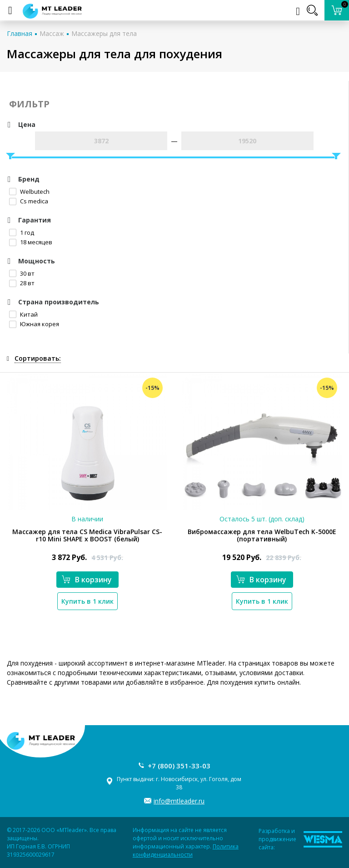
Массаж (52, 33)
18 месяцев (31, 242)
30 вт (22, 273)
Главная (20, 33)
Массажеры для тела (104, 33)
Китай (23, 314)
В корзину (87, 580)
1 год (22, 232)
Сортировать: (38, 358)
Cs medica (29, 201)
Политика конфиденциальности (186, 850)
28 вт (22, 283)
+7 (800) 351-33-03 (179, 766)
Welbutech (29, 192)
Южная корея (34, 324)
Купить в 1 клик (87, 601)
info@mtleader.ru (179, 801)
